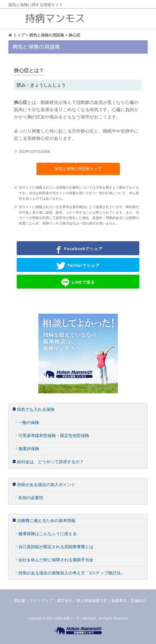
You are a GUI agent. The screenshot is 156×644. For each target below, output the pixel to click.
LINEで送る (78, 282)
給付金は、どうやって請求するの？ (50, 462)
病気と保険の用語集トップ (78, 169)
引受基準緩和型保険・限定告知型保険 (54, 436)
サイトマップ (41, 601)
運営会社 (65, 601)
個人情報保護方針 (92, 601)
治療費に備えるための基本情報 (46, 520)
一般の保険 (29, 422)
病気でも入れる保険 (36, 409)
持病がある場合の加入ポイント (46, 485)
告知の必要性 (31, 498)
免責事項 (119, 601)
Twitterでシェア (78, 266)
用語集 (20, 601)
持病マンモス (55, 18)
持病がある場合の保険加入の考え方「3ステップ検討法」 (72, 573)
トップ (17, 35)
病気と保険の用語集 (47, 35)
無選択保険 (29, 449)
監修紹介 (138, 601)
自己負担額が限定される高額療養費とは (56, 547)
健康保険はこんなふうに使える (48, 534)
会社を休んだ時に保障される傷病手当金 (56, 560)
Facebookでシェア (78, 249)
